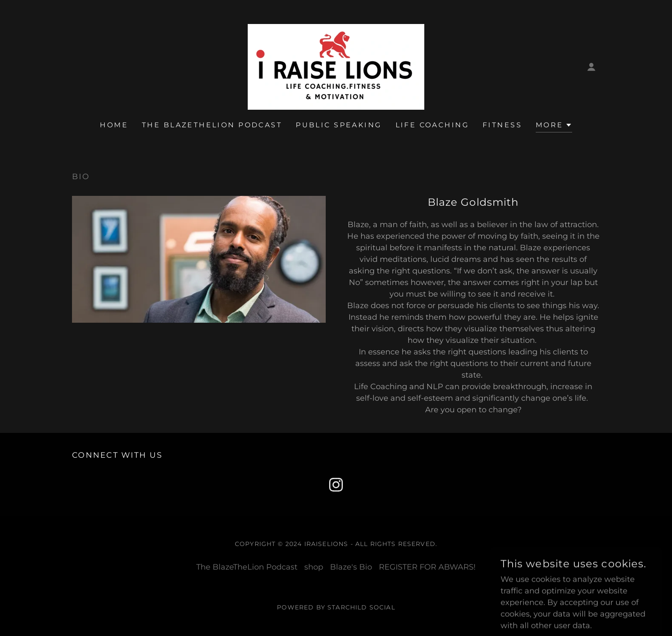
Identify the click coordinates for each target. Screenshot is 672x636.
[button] (591, 67)
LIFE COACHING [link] (432, 125)
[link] (336, 66)
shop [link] (314, 567)
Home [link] (114, 125)
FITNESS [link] (502, 125)
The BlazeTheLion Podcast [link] (212, 125)
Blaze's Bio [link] (351, 567)
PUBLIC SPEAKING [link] (339, 125)
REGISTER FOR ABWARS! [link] (427, 567)
